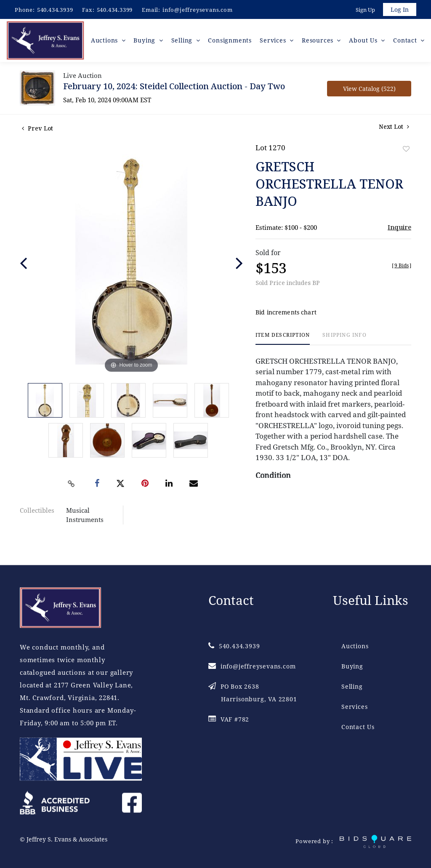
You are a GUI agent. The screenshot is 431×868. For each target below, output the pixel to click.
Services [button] (275, 42)
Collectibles (37, 513)
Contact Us (358, 727)
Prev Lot (37, 131)
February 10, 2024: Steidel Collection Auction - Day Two (174, 89)
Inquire (399, 229)
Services (354, 707)
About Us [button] (365, 42)
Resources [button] (319, 42)
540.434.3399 (115, 10)
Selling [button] (185, 42)
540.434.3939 (55, 10)
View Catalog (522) (369, 91)
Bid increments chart (286, 315)
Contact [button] (406, 42)
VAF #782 (229, 719)
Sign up (364, 10)
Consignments (232, 42)
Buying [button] (149, 42)
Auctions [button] (109, 42)
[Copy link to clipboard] (72, 486)
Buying (352, 666)
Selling (352, 686)
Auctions (355, 646)
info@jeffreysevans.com (198, 10)
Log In (399, 10)
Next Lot (394, 129)
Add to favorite (406, 151)
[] (402, 268)
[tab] (283, 341)
